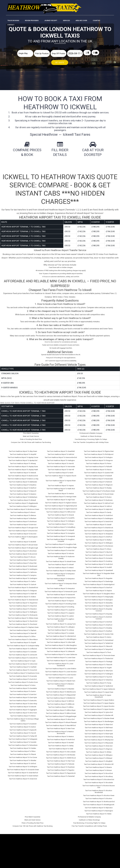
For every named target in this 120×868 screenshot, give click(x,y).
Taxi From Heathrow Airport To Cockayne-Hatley (23, 644)
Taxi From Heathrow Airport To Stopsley (99, 613)
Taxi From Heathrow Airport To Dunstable (23, 687)
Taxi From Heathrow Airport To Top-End (99, 676)
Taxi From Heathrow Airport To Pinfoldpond (99, 453)
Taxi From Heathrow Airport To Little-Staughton (61, 644)
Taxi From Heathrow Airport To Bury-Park (23, 562)
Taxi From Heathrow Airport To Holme (61, 523)
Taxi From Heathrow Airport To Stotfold (99, 621)
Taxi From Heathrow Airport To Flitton (23, 750)
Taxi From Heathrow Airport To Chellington (23, 611)
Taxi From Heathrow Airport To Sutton (99, 636)
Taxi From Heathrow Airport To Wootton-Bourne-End (99, 785)
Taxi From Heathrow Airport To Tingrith (99, 666)
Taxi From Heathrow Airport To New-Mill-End (61, 724)
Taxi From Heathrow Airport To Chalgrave (23, 589)
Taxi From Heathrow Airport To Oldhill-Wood (61, 757)
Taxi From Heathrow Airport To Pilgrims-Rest (99, 450)
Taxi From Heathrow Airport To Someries (99, 557)
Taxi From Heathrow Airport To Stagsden (99, 577)
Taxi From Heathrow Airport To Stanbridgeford (99, 583)
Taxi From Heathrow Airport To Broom (23, 556)
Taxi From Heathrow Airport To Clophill (23, 641)
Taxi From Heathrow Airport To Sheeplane (99, 532)
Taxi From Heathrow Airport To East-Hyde (23, 696)
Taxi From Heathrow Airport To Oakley (61, 744)
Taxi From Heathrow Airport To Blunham (23, 517)
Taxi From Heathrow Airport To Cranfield (23, 666)
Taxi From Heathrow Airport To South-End (99, 563)
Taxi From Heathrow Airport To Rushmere (99, 499)
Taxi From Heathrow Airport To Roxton (99, 496)
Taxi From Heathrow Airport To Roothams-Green (99, 490)
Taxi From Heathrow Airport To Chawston (23, 608)
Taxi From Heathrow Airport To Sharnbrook (99, 526)
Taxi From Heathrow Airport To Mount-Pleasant (61, 721)
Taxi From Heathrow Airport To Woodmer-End (99, 778)
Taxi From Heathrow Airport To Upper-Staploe (99, 702)
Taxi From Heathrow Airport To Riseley (99, 487)
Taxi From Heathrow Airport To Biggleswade (23, 502)
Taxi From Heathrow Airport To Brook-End (23, 553)
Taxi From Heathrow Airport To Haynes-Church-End (61, 475)
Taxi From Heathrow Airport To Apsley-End (23, 459)
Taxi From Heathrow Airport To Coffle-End (23, 647)
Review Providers (32, 12)
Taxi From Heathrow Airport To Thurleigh (99, 660)
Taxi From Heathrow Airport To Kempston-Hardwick (61, 578)
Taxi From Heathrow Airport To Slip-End (99, 551)
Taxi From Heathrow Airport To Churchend (23, 623)
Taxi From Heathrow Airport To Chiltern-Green (23, 617)
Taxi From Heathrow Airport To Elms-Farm (23, 711)
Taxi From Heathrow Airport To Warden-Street (99, 717)
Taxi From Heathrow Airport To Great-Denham (23, 774)
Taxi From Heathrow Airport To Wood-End (99, 772)
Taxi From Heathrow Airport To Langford (61, 609)
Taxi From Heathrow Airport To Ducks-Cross (23, 681)
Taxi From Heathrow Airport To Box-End (23, 532)
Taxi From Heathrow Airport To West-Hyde (99, 732)
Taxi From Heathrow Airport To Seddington (99, 517)
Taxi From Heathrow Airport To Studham (99, 630)
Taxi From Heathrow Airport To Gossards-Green (23, 768)
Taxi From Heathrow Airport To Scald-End (99, 514)
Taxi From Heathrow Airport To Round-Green (99, 493)
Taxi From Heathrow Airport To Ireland (61, 566)
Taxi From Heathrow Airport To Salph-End (99, 508)
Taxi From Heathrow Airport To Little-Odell (61, 641)
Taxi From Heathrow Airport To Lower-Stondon (61, 670)
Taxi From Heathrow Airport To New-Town (61, 727)
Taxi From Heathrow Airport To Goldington (23, 765)
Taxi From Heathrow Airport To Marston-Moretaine (61, 684)
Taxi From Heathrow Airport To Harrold (61, 462)
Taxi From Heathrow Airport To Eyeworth (23, 729)
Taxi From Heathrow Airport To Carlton (23, 580)
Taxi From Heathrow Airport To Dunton (23, 690)
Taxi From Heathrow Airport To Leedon (61, 615)
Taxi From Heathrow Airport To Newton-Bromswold (61, 731)
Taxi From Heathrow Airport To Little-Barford (61, 635)
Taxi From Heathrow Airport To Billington (23, 505)
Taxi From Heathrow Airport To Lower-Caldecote (61, 653)
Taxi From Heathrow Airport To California (23, 571)
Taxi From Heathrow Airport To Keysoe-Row (61, 596)
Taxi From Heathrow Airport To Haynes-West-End (61, 480)
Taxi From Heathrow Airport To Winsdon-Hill (99, 763)
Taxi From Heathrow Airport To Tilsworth (99, 663)
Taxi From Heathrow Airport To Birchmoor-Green (23, 508)
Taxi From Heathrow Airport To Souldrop (99, 560)
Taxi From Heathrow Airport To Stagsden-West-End (99, 573)
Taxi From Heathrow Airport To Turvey (99, 682)
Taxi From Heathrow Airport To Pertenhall (61, 775)
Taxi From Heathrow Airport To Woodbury (99, 775)
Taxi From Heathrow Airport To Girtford (23, 762)
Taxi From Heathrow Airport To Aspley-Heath (23, 468)
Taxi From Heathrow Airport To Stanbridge (99, 580)
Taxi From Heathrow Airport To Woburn (99, 769)
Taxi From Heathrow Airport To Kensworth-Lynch (61, 590)
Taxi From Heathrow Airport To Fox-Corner (23, 756)
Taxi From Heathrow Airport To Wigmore (99, 748)
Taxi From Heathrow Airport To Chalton (23, 595)
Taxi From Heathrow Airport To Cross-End (23, 669)
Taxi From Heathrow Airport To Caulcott (23, 583)
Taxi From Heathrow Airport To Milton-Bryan (61, 709)
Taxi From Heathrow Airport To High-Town (61, 498)
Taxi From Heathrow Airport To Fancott (23, 732)
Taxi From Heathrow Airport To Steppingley (99, 595)
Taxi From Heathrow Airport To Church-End (23, 620)
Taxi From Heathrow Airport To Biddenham (23, 496)
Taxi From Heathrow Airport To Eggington (23, 708)
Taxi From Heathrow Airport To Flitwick (23, 753)
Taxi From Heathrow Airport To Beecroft (23, 490)
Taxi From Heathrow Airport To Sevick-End (99, 520)
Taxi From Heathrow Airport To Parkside (61, 763)
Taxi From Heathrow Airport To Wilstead (99, 757)
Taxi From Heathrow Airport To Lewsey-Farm (61, 623)
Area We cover (81, 12)
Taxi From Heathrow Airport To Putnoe (99, 468)
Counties (96, 12)
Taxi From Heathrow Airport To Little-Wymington (61, 647)
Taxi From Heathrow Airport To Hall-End (61, 453)
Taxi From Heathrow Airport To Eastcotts (23, 699)
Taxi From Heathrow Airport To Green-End (23, 777)
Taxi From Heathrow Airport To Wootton (99, 797)
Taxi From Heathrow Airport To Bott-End (23, 523)
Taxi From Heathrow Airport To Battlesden (23, 481)
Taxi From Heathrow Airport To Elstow (23, 715)
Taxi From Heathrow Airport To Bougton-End (23, 526)
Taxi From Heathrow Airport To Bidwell (23, 499)
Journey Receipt (51, 12)
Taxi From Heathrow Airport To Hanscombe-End (61, 456)
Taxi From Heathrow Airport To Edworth (23, 705)
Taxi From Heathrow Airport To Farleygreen (23, 738)
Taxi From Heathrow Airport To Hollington (61, 520)
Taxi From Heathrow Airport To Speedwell (99, 569)
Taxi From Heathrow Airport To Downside (23, 675)
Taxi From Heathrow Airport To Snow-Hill (99, 554)
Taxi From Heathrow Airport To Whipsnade (99, 742)
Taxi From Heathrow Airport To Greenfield (61, 450)
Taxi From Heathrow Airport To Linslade (61, 632)
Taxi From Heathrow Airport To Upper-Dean (99, 691)
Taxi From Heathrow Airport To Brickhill (23, 540)
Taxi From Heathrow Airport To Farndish (23, 741)
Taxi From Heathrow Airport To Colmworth (23, 653)
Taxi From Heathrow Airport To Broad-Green (23, 543)
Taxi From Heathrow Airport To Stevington (99, 598)
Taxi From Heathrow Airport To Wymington (99, 809)
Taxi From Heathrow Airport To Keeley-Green (61, 569)
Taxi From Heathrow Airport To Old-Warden (61, 754)
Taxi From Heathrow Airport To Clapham (23, 629)
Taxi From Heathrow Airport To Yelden (99, 812)
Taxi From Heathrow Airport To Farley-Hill (23, 735)
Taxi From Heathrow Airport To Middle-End (61, 697)
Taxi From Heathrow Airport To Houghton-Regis (61, 546)
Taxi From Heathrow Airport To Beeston (23, 493)
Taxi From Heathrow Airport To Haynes (61, 484)
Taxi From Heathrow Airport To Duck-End (23, 678)
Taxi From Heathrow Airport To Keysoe (61, 599)
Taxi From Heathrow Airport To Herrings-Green (61, 495)
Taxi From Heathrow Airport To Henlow (61, 492)
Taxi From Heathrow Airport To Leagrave (61, 612)
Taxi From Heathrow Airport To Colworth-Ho (23, 656)
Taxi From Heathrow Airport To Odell (61, 747)
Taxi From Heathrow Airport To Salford (99, 505)
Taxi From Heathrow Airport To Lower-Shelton (61, 667)
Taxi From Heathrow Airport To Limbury (61, 629)
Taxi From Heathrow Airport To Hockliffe (61, 517)
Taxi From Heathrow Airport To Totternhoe (99, 679)
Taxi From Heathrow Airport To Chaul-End (23, 605)
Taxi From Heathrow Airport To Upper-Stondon (99, 705)
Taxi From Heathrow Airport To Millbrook (61, 703)
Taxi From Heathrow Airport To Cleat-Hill (23, 632)
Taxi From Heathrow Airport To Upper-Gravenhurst (99, 695)
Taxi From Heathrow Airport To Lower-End (61, 659)
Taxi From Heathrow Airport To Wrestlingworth (99, 803)
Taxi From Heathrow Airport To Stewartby (99, 602)
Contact (11, 16)
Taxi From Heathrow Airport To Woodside (99, 781)
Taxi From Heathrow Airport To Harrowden (61, 465)
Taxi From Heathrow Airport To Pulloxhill (99, 465)
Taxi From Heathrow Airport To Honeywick (61, 535)
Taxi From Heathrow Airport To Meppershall (61, 694)
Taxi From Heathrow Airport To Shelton (99, 539)
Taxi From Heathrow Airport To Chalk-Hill (23, 592)
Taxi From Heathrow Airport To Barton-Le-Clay (23, 477)
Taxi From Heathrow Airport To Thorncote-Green (99, 654)
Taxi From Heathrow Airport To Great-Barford (23, 771)
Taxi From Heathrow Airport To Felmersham (23, 744)
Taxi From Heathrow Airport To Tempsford (99, 648)
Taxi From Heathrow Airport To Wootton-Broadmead (99, 790)
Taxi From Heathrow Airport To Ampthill (23, 453)
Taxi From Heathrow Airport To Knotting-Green (61, 602)
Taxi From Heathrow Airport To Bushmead (23, 565)
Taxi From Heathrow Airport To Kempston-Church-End (61, 573)
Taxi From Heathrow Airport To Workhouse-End (99, 800)
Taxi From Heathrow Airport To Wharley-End (99, 738)
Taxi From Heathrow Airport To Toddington (99, 672)
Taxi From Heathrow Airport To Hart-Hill (61, 468)
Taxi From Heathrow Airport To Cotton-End (23, 663)
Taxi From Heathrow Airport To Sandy (99, 511)
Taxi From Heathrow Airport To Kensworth (61, 593)
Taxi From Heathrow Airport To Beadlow (23, 484)
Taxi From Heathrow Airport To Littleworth (61, 650)
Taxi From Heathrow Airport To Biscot (23, 511)
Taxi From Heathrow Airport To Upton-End (99, 711)
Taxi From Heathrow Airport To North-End (61, 738)
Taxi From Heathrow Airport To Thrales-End (99, 657)
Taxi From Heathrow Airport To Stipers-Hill (99, 605)
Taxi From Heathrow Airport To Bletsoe (23, 514)
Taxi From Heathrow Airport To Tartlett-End (99, 642)
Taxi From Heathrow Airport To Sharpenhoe (99, 529)
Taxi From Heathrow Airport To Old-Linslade (61, 750)
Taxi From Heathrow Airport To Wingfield (99, 760)
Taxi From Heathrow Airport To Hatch (61, 471)
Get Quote (60, 63)
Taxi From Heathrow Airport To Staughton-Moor (99, 592)
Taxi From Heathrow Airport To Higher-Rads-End (61, 508)
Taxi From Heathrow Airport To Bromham (23, 550)
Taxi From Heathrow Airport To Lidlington (61, 626)
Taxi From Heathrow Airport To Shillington (99, 542)
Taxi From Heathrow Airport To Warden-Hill (99, 714)
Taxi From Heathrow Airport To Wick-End (99, 745)
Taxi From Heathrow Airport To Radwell (99, 474)
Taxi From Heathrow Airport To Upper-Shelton (99, 699)
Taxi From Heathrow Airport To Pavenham (61, 766)
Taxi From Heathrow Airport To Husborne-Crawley (61, 556)
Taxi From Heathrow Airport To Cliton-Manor (23, 638)
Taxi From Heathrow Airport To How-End (61, 549)
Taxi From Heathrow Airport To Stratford (99, 624)
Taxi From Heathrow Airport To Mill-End (61, 700)
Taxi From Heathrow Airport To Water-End (99, 723)
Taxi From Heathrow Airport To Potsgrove (99, 459)
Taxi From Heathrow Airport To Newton (61, 735)
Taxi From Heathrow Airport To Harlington (61, 459)
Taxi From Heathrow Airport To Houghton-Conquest (61, 539)
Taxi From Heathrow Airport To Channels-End (23, 598)
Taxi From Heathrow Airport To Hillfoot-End (61, 511)
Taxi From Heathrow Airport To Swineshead (99, 639)
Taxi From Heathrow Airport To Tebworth (99, 645)
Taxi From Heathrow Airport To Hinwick (61, 514)
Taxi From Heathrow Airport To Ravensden (99, 477)
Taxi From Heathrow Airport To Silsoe (99, 548)
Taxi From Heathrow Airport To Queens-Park (99, 471)
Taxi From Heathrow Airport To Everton (23, 726)
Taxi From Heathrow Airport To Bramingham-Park (23, 536)
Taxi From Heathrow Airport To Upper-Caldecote (99, 688)
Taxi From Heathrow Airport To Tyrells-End (99, 685)
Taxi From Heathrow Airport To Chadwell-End (23, 586)
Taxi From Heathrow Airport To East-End (23, 693)
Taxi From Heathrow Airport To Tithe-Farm (99, 669)
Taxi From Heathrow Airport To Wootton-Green (99, 794)
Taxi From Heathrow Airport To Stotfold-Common (99, 617)
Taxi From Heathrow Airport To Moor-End (61, 718)
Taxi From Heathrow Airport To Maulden (61, 688)
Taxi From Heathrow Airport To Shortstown (99, 545)
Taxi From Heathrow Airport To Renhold (99, 481)
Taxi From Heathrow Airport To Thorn (99, 651)
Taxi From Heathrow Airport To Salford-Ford (99, 502)
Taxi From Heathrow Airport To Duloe (23, 684)
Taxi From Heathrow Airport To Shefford (99, 535)
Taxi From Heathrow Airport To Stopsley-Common (99, 609)
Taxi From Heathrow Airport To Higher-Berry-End (61, 504)
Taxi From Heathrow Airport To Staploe (99, 589)
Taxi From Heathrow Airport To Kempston (61, 587)
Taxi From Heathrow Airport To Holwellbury (61, 526)
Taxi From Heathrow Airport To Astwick (23, 471)
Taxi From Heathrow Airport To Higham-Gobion (61, 501)
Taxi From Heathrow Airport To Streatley (99, 627)
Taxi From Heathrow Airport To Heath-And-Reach (61, 488)
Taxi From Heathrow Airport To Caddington (23, 568)
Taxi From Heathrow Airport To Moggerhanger (61, 715)
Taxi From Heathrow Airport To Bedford (23, 487)
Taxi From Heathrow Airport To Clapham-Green (23, 626)
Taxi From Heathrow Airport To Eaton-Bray (23, 702)
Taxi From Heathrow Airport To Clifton (23, 635)
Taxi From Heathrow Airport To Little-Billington (61, 638)
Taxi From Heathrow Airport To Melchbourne (61, 691)
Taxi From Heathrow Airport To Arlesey (23, 462)
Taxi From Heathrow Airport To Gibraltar (23, 759)
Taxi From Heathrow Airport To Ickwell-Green (61, 560)
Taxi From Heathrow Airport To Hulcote (61, 552)
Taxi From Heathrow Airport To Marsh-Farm (61, 680)
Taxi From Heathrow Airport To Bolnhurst (23, 520)
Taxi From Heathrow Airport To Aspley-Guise (23, 465)
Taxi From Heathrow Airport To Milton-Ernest (61, 712)
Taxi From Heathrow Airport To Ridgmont (99, 484)
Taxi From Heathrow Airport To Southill (99, 566)
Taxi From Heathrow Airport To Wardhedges (99, 720)
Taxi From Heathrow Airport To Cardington (23, 577)
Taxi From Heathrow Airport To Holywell (61, 529)
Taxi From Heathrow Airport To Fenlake (23, 747)
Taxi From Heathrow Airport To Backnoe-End (23, 474)
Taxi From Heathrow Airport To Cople (23, 660)
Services (66, 12)
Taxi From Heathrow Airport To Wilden (99, 751)
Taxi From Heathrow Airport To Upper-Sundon (99, 708)
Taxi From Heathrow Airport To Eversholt (23, 723)
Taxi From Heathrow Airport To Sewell (99, 523)
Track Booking (13, 12)
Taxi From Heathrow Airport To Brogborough (23, 547)
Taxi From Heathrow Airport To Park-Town (61, 760)
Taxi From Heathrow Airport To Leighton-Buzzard (61, 619)
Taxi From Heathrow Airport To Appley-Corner (23, 456)
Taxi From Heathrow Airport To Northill (61, 741)
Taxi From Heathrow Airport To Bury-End (23, 559)
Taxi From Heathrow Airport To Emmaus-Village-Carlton (23, 719)
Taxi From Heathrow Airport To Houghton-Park (61, 543)
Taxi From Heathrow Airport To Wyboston (99, 806)
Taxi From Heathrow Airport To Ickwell (61, 563)
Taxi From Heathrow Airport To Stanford (99, 586)
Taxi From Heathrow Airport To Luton (61, 676)
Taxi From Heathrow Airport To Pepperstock (61, 772)
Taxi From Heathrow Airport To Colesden (23, 650)
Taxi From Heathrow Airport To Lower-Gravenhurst (61, 663)
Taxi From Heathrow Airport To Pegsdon (61, 769)
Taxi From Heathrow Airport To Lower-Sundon (61, 673)
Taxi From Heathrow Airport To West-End (99, 729)
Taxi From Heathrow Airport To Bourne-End (23, 529)
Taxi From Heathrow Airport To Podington (99, 456)
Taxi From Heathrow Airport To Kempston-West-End (61, 583)
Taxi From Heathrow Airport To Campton (23, 574)
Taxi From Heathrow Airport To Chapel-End (23, 602)
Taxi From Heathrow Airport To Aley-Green (23, 450)
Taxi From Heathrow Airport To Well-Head (99, 726)
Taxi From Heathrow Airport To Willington (99, 754)
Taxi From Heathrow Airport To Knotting (61, 606)
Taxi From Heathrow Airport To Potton (99, 462)
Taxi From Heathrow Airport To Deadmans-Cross (23, 672)
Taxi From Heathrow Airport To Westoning (99, 735)
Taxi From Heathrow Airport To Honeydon (61, 532)
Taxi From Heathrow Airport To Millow (61, 706)
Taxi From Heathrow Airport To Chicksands (23, 614)
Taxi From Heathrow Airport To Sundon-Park (99, 633)
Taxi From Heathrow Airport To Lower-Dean (61, 656)
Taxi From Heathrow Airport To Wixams (99, 766)
